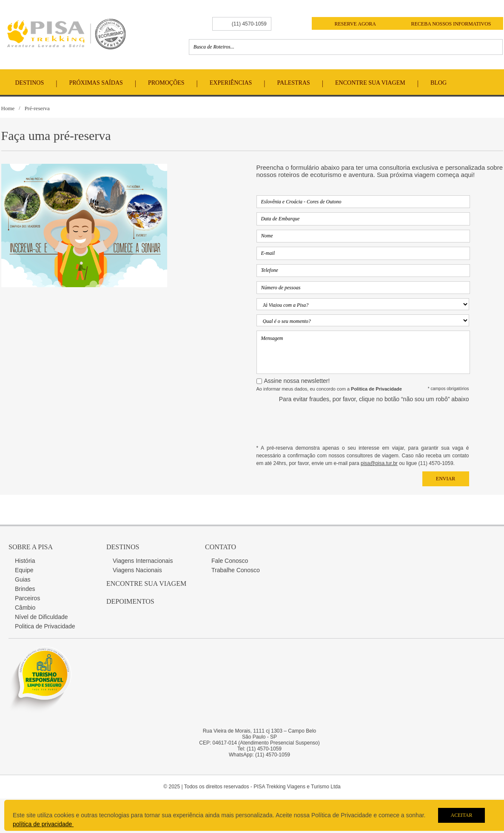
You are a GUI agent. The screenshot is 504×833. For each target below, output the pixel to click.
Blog (439, 83)
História (25, 561)
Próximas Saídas (96, 83)
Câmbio (25, 608)
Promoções (166, 83)
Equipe (24, 570)
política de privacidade (43, 824)
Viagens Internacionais (143, 561)
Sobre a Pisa (31, 547)
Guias (23, 579)
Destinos (30, 83)
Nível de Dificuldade (41, 617)
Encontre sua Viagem (146, 583)
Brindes (25, 589)
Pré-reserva (37, 108)
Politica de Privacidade (45, 626)
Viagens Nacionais (137, 570)
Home (8, 108)
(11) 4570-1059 (249, 24)
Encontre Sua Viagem (370, 83)
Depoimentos (130, 601)
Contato (221, 547)
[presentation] (404, 423)
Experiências (231, 83)
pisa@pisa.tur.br (379, 463)
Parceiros (27, 598)
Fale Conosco (230, 561)
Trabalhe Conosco (236, 570)
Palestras (294, 83)
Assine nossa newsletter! (297, 381)
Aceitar (461, 815)
